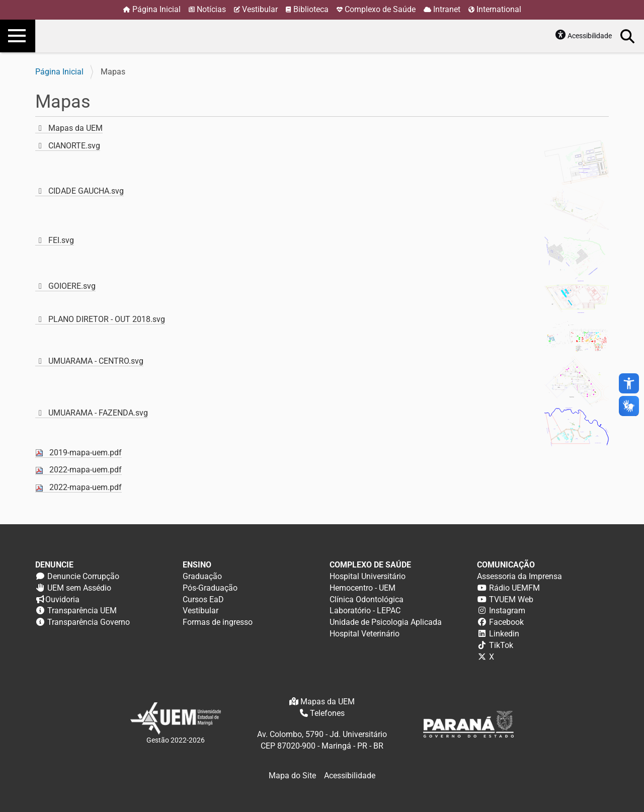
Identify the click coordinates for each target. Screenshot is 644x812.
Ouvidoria (62, 599)
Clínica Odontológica (367, 599)
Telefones (327, 713)
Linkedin (504, 634)
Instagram (507, 611)
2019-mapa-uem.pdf (86, 453)
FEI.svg (61, 240)
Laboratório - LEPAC (365, 611)
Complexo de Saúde (380, 9)
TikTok (501, 645)
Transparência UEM (82, 611)
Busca (628, 36)
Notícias (211, 9)
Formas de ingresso (218, 622)
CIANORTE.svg (74, 146)
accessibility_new (629, 383)
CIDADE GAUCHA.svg (86, 191)
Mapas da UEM (75, 128)
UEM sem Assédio (79, 588)
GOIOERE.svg (72, 286)
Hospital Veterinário (365, 634)
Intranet (447, 9)
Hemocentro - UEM (363, 588)
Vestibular (260, 9)
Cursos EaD (203, 599)
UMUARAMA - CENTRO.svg (96, 361)
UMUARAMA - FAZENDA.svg (98, 413)
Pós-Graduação (210, 588)
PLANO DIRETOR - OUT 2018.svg (107, 319)
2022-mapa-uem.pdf (86, 470)
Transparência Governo (89, 622)
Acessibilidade (590, 36)
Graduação (202, 576)
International (499, 9)
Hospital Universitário (368, 576)
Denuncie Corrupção (83, 576)
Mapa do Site (292, 776)
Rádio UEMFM (514, 588)
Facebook (506, 622)
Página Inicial (156, 9)
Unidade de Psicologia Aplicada (386, 622)
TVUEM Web (511, 599)
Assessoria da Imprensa (519, 576)
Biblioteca (311, 9)
